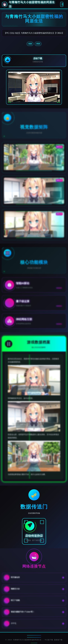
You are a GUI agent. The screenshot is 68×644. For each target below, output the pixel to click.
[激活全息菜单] (62, 4)
